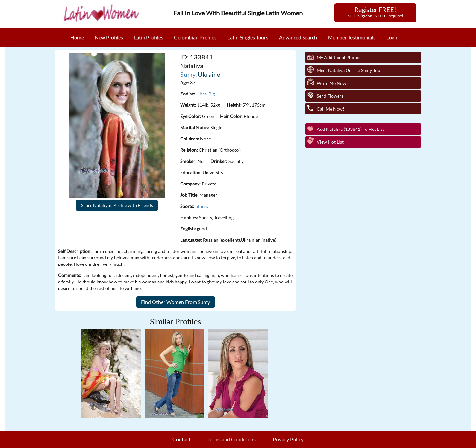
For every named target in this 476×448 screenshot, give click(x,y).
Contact (181, 439)
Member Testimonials (352, 37)
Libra (201, 94)
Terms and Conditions (232, 439)
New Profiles (109, 37)
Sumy (188, 74)
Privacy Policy (288, 439)
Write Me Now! (332, 83)
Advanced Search (298, 37)
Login (392, 37)
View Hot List (330, 142)
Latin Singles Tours (248, 37)
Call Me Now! (331, 109)
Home (77, 37)
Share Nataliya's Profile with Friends (117, 205)
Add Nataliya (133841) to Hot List (350, 129)
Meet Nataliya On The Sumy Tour (349, 70)
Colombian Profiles (195, 37)
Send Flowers (330, 96)
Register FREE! (375, 12)
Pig (212, 94)
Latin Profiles (149, 37)
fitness (202, 206)
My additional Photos (339, 57)
